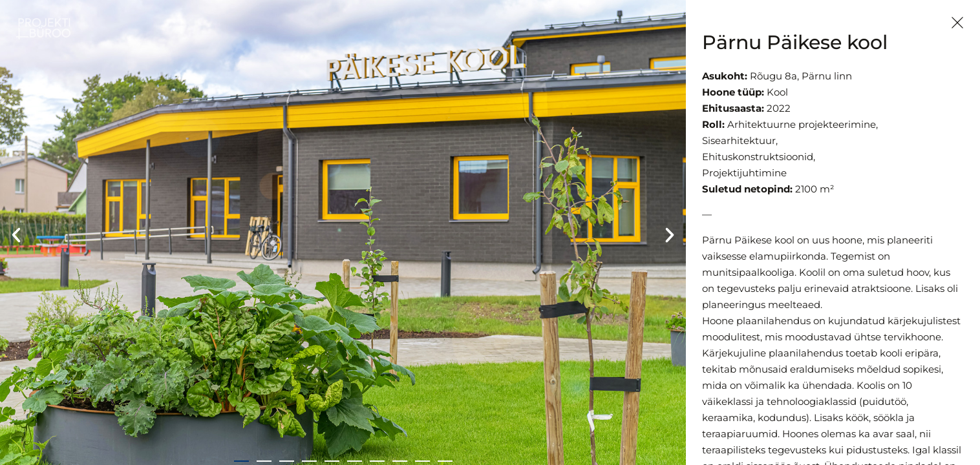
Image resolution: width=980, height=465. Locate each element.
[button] (16, 235)
